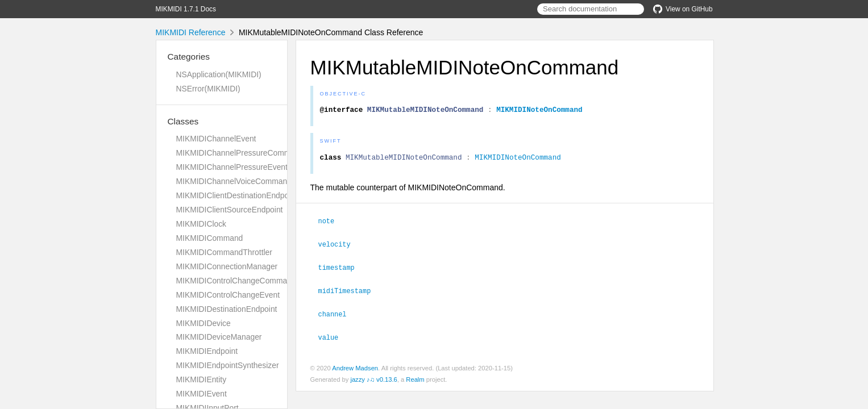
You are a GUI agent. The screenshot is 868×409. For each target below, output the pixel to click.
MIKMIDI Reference (191, 32)
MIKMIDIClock (202, 224)
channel (337, 315)
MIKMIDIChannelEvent (216, 139)
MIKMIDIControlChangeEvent (228, 295)
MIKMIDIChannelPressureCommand (240, 153)
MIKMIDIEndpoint (207, 351)
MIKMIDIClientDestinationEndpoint (237, 195)
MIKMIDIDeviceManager (219, 337)
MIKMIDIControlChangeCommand (236, 281)
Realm (415, 379)
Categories (189, 57)
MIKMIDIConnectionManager (227, 266)
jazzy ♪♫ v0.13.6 (373, 379)
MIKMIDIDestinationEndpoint (227, 309)
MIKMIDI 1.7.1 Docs (186, 9)
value (333, 337)
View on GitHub (683, 9)
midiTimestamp (350, 292)
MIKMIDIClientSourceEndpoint (230, 210)
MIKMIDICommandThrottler (224, 252)
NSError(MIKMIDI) (208, 89)
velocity (339, 247)
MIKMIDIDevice (203, 323)
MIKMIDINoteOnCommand (539, 111)
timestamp (341, 269)
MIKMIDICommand (210, 238)
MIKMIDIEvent (202, 394)
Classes (183, 121)
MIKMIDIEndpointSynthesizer (228, 365)
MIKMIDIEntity (202, 379)
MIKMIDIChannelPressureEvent (232, 167)
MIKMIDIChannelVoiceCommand (234, 181)
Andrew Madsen (355, 368)
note (331, 224)
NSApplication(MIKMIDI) (219, 74)
